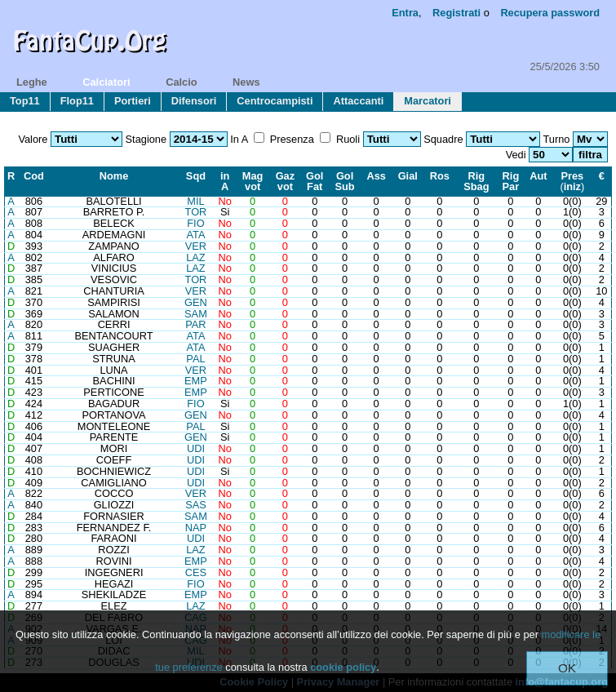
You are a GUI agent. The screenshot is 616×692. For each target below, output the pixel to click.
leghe (32, 82)
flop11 (77, 101)
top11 (25, 101)
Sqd (196, 176)
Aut (538, 176)
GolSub (344, 181)
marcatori (428, 101)
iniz (572, 186)
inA (225, 181)
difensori (194, 101)
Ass (376, 176)
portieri (133, 101)
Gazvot (285, 181)
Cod (34, 176)
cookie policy (343, 667)
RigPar (511, 181)
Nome (114, 176)
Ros (440, 176)
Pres (572, 176)
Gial (408, 176)
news (246, 82)
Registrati (456, 13)
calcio (181, 82)
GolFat (315, 181)
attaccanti (358, 101)
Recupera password (550, 13)
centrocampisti (275, 101)
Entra (405, 13)
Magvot (253, 181)
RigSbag (476, 181)
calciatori (106, 82)
